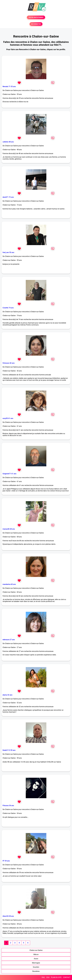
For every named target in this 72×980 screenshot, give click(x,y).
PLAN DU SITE (56, 977)
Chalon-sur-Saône (36, 950)
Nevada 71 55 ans (9, 86)
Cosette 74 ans (8, 308)
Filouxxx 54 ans (8, 806)
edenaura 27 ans (9, 640)
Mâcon (36, 954)
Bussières (36, 971)
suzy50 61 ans (8, 418)
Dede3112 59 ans (9, 750)
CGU (48, 977)
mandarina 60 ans (9, 584)
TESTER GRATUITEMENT (36, 17)
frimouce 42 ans (9, 363)
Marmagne (36, 963)
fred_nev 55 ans (8, 252)
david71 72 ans (8, 197)
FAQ (43, 977)
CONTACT (67, 977)
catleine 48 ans (8, 142)
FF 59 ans (6, 861)
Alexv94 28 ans (8, 916)
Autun (36, 959)
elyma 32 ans (7, 695)
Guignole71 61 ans (9, 474)
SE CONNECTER (36, 24)
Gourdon (36, 967)
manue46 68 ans (9, 529)
